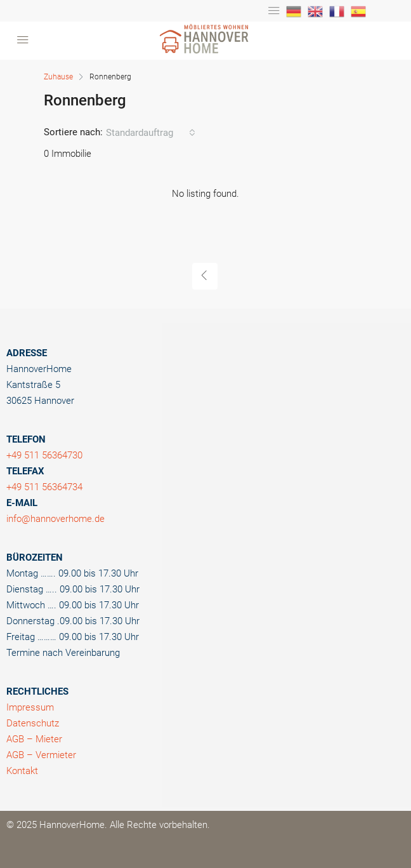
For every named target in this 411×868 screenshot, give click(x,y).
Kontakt (22, 771)
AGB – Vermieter (41, 755)
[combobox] (151, 133)
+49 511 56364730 (44, 455)
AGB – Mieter (34, 739)
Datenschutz (33, 723)
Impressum (30, 707)
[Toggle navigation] (274, 11)
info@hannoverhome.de (55, 519)
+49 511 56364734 (44, 487)
